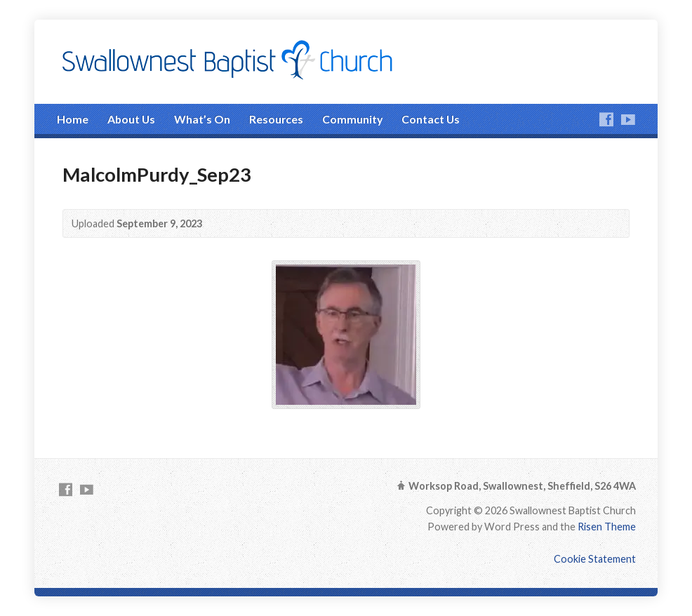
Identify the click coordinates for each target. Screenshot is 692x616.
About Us (131, 119)
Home (73, 119)
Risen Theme (607, 527)
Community (352, 119)
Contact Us (431, 119)
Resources (276, 119)
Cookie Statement (595, 559)
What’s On (202, 119)
